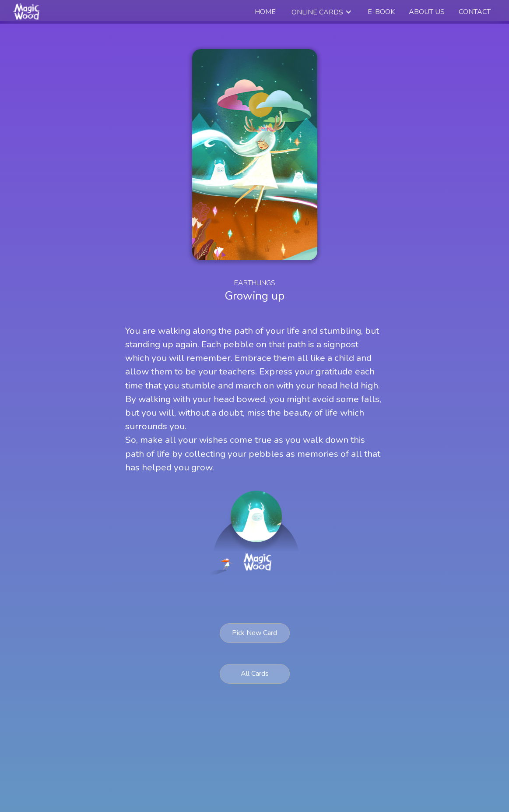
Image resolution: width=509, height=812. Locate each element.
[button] (322, 12)
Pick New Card (255, 633)
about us (427, 12)
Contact (475, 12)
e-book (381, 12)
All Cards (255, 674)
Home (265, 12)
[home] (27, 12)
